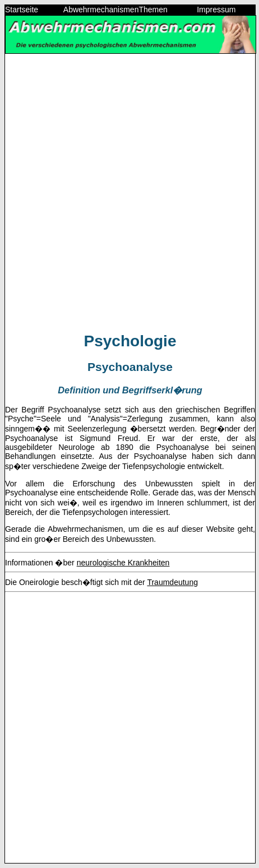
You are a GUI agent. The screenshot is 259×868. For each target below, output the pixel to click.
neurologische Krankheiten (123, 563)
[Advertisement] (129, 192)
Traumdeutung (172, 582)
